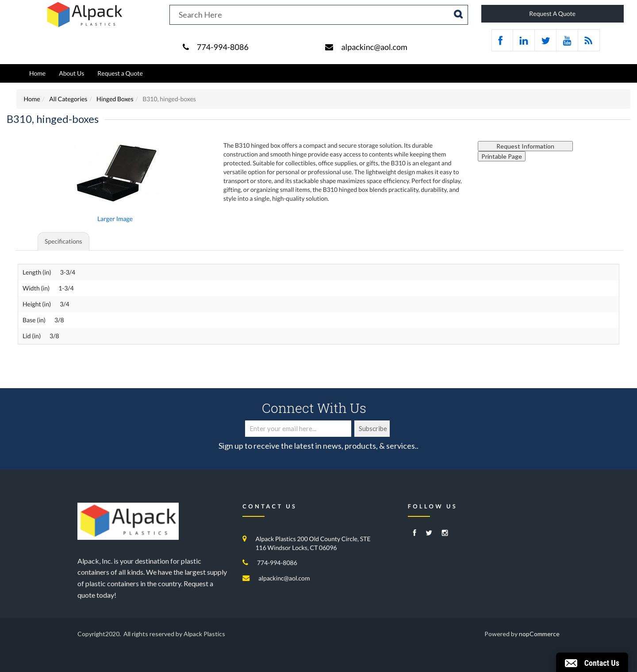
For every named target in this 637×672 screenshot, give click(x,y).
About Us (71, 73)
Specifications (63, 241)
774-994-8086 (223, 47)
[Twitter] (429, 533)
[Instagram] (445, 533)
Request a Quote (120, 73)
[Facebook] (415, 533)
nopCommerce (539, 634)
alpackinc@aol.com (374, 47)
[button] (592, 662)
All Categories (68, 99)
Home (37, 73)
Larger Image (115, 219)
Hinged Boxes (115, 99)
